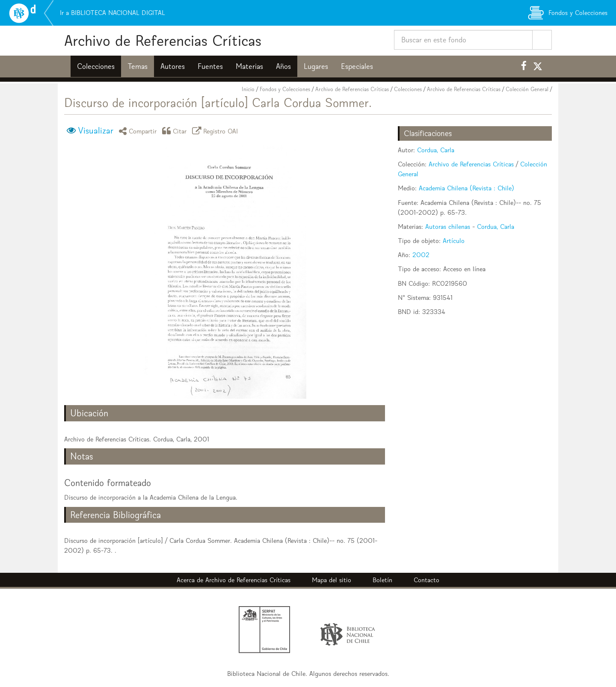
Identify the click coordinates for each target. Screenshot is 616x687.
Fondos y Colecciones (285, 89)
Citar (176, 131)
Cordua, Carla (436, 150)
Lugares (316, 66)
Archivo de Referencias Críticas (163, 40)
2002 (421, 255)
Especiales (357, 66)
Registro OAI (216, 131)
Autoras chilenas (448, 227)
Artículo (454, 241)
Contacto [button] (426, 580)
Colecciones (96, 66)
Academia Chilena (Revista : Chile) (466, 188)
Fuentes (210, 66)
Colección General (527, 89)
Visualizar (96, 130)
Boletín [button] (382, 580)
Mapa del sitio (332, 580)
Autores (173, 66)
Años (283, 66)
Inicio (248, 89)
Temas (138, 66)
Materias (249, 66)
